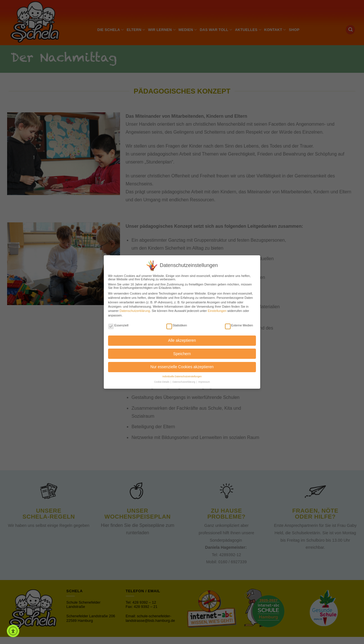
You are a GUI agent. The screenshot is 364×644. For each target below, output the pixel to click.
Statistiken (177, 322)
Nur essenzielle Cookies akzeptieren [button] (182, 364)
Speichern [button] (182, 351)
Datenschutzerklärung (135, 308)
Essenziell (118, 322)
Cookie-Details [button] (162, 379)
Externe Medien (239, 322)
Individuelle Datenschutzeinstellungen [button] (182, 374)
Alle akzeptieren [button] (182, 338)
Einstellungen (217, 308)
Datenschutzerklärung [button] (184, 379)
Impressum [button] (204, 379)
